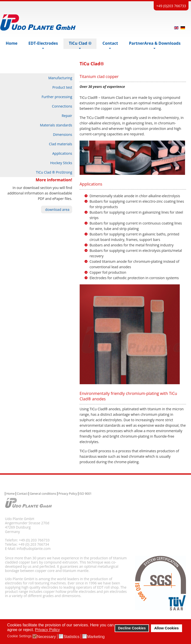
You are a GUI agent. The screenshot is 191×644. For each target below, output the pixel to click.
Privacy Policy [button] (48, 630)
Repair (67, 116)
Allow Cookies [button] (166, 628)
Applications (62, 153)
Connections (62, 106)
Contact (22, 494)
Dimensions (63, 134)
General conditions (43, 494)
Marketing (96, 637)
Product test (62, 87)
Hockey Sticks (61, 163)
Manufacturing (60, 78)
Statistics (71, 637)
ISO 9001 (86, 494)
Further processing (57, 97)
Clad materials (61, 144)
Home (10, 494)
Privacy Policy (68, 494)
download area (57, 209)
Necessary (47, 637)
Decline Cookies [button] (132, 628)
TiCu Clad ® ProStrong (54, 172)
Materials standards (56, 125)
